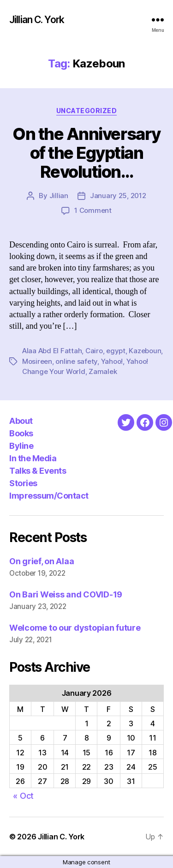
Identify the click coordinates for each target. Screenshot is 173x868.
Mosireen (37, 361)
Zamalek (103, 371)
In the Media (33, 458)
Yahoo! (112, 361)
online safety (76, 361)
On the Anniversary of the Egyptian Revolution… (86, 153)
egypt (116, 351)
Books (21, 433)
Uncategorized (87, 111)
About (21, 421)
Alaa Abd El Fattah (52, 351)
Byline (21, 446)
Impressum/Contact (49, 496)
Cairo (94, 351)
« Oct (23, 796)
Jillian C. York (37, 20)
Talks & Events (38, 471)
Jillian (59, 196)
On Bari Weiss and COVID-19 (66, 594)
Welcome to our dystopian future (75, 628)
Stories (23, 483)
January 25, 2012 (118, 196)
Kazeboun (145, 351)
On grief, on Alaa (42, 561)
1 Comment (93, 210)
